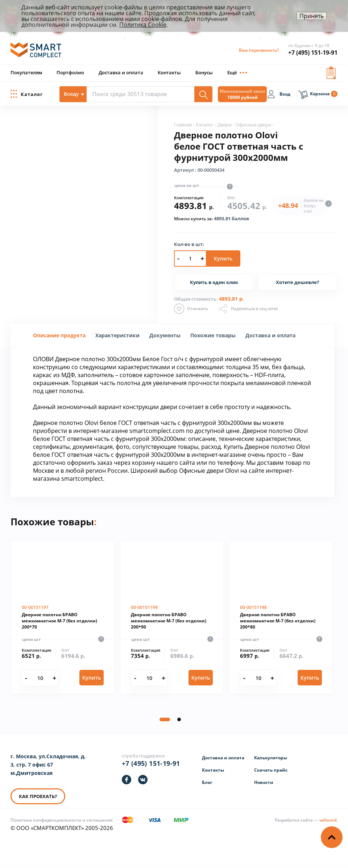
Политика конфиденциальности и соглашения (62, 820)
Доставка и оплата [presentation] (270, 335)
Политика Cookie (143, 25)
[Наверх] (332, 837)
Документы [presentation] (165, 335)
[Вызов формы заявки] (331, 71)
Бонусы (204, 72)
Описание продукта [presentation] (59, 335)
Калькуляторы (271, 758)
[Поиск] (203, 94)
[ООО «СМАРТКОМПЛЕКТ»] (36, 53)
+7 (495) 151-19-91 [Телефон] (151, 763)
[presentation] (117, 335)
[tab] (59, 335)
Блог (207, 782)
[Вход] (279, 95)
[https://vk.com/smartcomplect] (143, 780)
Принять (312, 16)
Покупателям (26, 72)
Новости (264, 782)
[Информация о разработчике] (306, 820)
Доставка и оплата (121, 72)
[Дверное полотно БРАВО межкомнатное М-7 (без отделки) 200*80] (281, 617)
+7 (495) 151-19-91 (313, 53)
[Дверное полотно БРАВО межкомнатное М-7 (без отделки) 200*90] (172, 617)
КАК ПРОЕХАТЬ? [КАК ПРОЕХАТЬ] (38, 796)
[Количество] (40, 678)
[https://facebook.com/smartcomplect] (127, 780)
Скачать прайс (271, 770)
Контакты (169, 72)
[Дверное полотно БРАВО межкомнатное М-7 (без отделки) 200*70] (63, 617)
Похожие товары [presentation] (213, 335)
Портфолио (70, 72)
